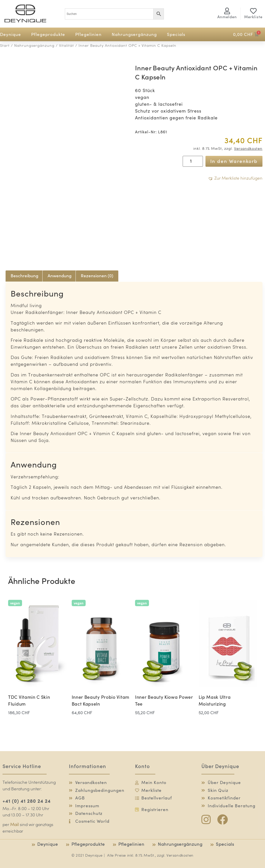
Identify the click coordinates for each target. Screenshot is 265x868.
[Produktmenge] (193, 161)
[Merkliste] (253, 11)
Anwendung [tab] (60, 276)
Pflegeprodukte (48, 34)
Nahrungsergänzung (134, 34)
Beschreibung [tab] (24, 276)
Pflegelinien (88, 34)
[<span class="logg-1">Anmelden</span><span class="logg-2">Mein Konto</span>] (227, 11)
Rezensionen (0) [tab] (97, 276)
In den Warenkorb (234, 161)
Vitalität (67, 46)
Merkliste (253, 17)
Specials (176, 34)
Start (5, 46)
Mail (14, 825)
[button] (235, 179)
